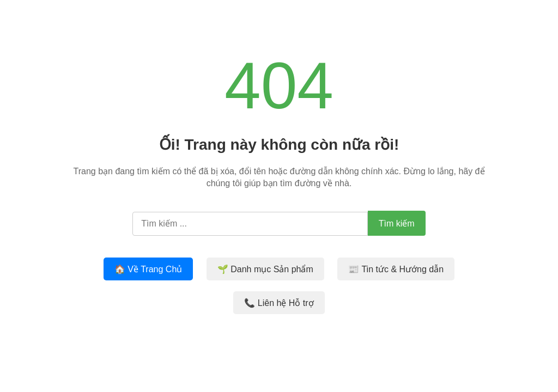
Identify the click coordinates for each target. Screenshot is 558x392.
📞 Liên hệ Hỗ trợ (279, 303)
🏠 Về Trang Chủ (148, 269)
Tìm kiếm (397, 223)
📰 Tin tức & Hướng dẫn (396, 269)
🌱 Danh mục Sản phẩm (265, 269)
